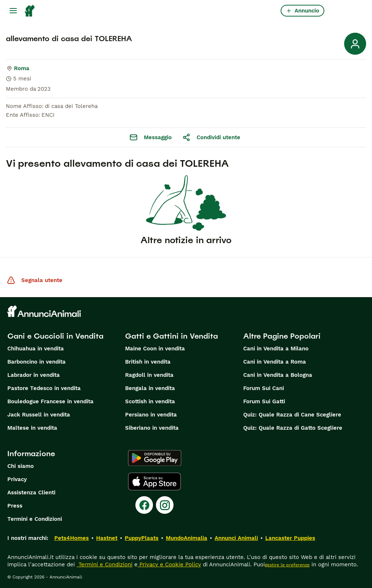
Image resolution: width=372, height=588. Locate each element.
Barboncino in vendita (37, 362)
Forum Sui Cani (264, 388)
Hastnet (107, 538)
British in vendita (148, 362)
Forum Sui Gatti (264, 401)
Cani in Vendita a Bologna (278, 375)
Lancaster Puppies (290, 538)
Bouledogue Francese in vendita (50, 401)
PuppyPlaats (142, 538)
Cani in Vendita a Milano (276, 349)
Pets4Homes (72, 538)
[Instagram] (165, 505)
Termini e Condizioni (35, 519)
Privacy (17, 479)
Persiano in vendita (151, 415)
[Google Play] (155, 458)
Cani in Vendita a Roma (275, 362)
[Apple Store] (154, 481)
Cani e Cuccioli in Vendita (55, 336)
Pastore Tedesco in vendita (44, 388)
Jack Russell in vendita (39, 415)
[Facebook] (144, 505)
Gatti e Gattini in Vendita (172, 336)
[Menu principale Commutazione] (13, 11)
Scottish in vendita (150, 401)
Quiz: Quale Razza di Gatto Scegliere (293, 428)
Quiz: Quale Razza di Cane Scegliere (292, 415)
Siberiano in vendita (152, 428)
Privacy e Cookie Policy (169, 564)
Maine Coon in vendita (155, 349)
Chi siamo (21, 466)
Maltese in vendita (32, 428)
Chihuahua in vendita (36, 349)
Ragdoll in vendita (149, 375)
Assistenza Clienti (31, 493)
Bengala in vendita (150, 388)
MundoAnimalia (187, 538)
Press (15, 506)
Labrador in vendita (34, 375)
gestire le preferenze (287, 565)
